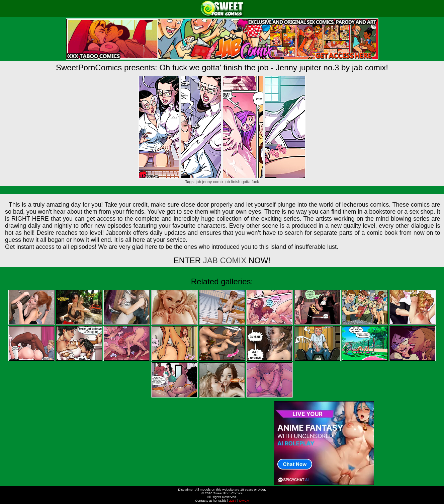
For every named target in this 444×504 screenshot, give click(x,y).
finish (236, 182)
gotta (246, 182)
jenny (207, 182)
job (227, 182)
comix (218, 182)
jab (198, 182)
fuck (255, 182)
